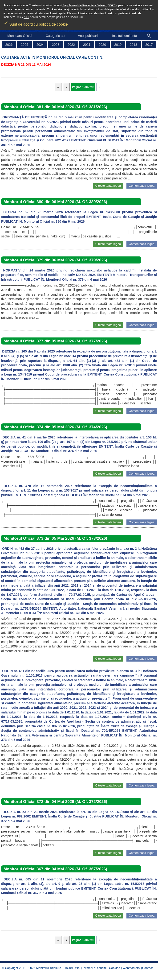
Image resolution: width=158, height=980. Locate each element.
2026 (9, 45)
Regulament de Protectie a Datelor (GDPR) (89, 5)
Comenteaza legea (142, 186)
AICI (26, 17)
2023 (56, 45)
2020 (102, 45)
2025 (25, 45)
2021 (87, 45)
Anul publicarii (88, 36)
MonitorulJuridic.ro (49, 968)
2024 (40, 45)
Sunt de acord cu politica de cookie (36, 23)
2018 (133, 45)
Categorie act (55, 36)
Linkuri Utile (72, 968)
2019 (118, 45)
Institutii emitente (124, 36)
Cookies (115, 968)
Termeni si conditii (94, 968)
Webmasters (131, 968)
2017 (149, 45)
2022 (71, 45)
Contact (148, 968)
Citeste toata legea (108, 186)
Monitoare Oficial (20, 36)
